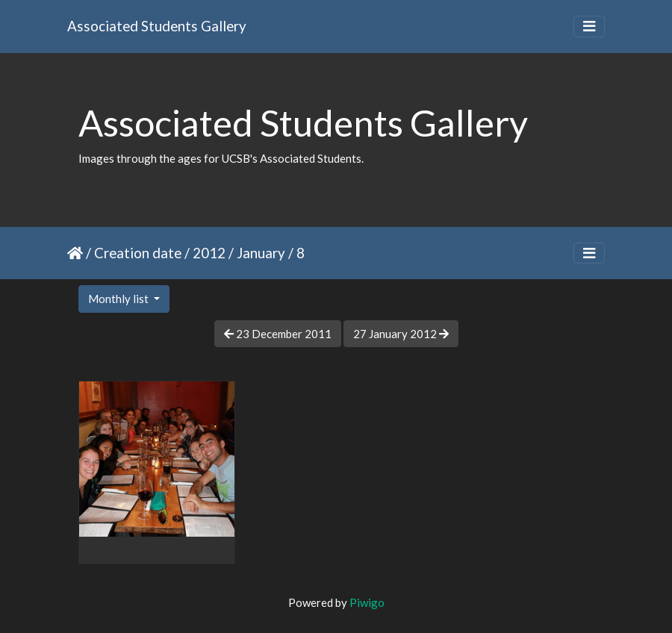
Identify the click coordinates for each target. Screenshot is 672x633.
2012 (209, 253)
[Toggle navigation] (589, 26)
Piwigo (367, 602)
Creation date (138, 253)
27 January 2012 (401, 334)
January (261, 253)
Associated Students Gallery (157, 26)
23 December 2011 (278, 334)
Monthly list (119, 299)
